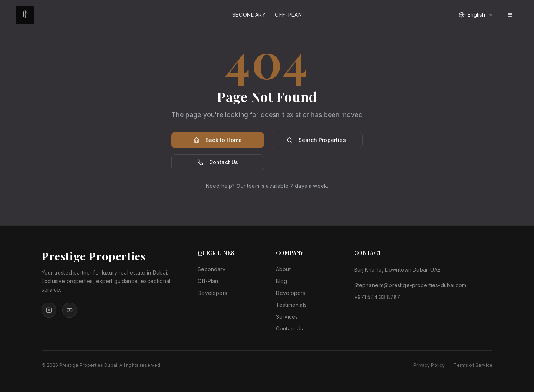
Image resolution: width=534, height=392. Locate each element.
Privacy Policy (429, 365)
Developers (212, 293)
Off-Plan (289, 15)
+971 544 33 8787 (377, 297)
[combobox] (476, 15)
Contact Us (218, 162)
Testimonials (291, 305)
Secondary (249, 15)
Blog (282, 281)
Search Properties (316, 140)
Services (287, 317)
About (283, 269)
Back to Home (218, 140)
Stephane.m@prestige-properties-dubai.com (410, 285)
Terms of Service (473, 365)
